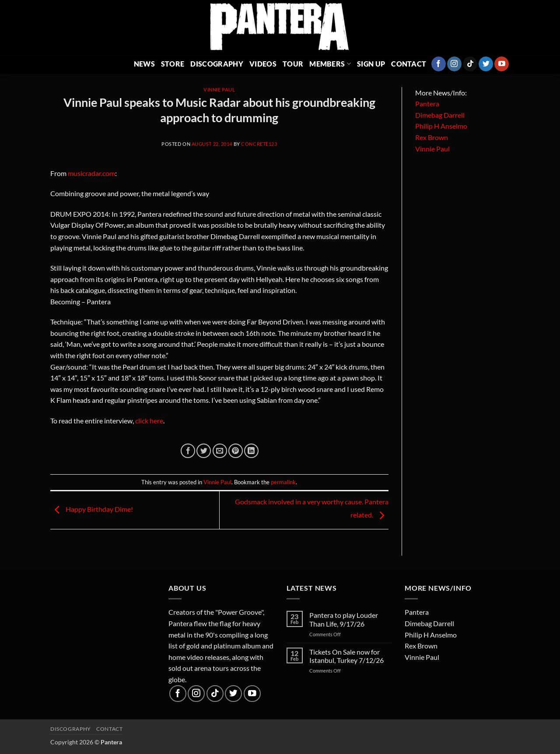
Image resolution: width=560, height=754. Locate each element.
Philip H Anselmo (441, 126)
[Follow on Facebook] (439, 64)
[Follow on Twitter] (486, 64)
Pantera (427, 104)
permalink (283, 482)
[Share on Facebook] (188, 451)
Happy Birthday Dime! (92, 509)
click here (149, 421)
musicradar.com (91, 173)
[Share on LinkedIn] (251, 451)
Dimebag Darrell (440, 115)
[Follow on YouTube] (502, 64)
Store (173, 64)
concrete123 (259, 144)
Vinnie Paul (219, 90)
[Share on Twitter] (204, 451)
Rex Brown (432, 137)
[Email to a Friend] (220, 451)
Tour (293, 64)
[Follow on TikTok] (470, 64)
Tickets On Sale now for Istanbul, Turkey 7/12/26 (346, 656)
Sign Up (371, 64)
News (144, 64)
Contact (409, 64)
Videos (263, 64)
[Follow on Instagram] (454, 64)
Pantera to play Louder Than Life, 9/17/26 (344, 619)
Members (330, 64)
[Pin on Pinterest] (236, 451)
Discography (217, 64)
